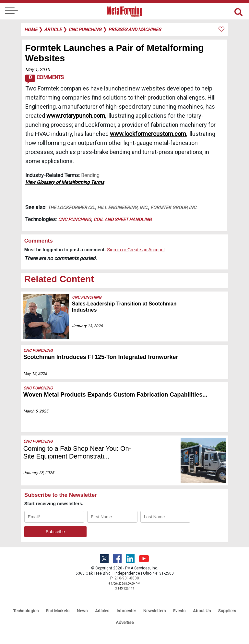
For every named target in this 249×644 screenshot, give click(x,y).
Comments (45, 79)
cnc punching (85, 30)
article (53, 30)
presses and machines (135, 30)
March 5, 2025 (36, 411)
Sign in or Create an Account (136, 250)
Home (31, 30)
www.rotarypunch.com (76, 116)
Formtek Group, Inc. (174, 208)
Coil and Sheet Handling (123, 220)
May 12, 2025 (35, 374)
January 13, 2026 (87, 326)
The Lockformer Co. (71, 208)
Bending (90, 175)
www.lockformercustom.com (148, 134)
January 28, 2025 (39, 473)
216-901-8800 (127, 578)
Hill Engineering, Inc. (123, 208)
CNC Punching (75, 220)
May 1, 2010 (38, 69)
